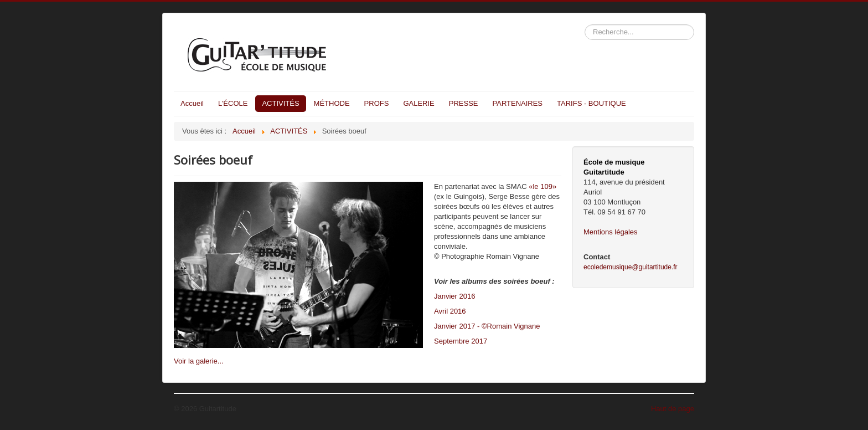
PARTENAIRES (518, 103)
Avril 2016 (450, 311)
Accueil (192, 103)
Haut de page (673, 409)
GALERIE (418, 103)
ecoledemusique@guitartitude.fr (631, 267)
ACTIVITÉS (280, 103)
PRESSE (464, 103)
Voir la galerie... (199, 361)
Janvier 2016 (454, 296)
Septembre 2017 (461, 341)
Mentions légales (611, 232)
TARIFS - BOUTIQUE (591, 103)
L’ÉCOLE (233, 103)
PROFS (377, 103)
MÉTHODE (332, 103)
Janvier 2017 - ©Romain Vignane (487, 326)
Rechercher (585, 25)
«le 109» (542, 186)
